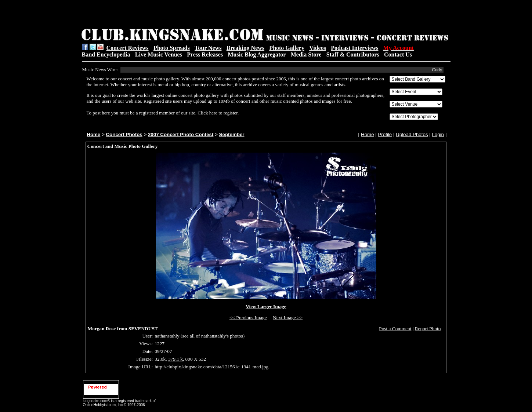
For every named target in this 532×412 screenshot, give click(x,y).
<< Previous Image (248, 318)
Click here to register (218, 113)
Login (438, 134)
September (232, 134)
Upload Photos (412, 134)
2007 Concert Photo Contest (181, 134)
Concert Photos (124, 134)
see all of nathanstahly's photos (212, 336)
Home (93, 134)
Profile (385, 134)
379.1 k (175, 359)
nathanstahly (167, 336)
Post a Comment (395, 329)
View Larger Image (266, 307)
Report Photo (428, 329)
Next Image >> (288, 318)
